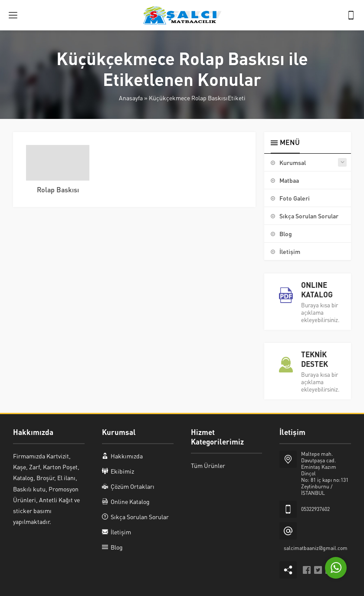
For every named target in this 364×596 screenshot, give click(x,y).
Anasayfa (131, 98)
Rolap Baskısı (58, 189)
